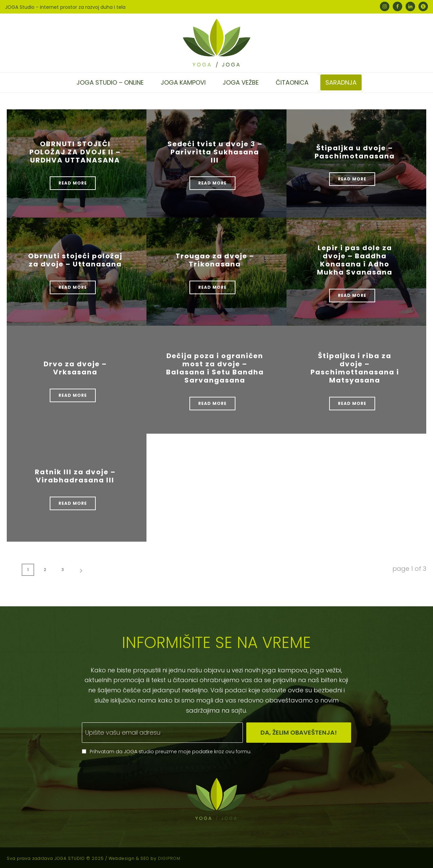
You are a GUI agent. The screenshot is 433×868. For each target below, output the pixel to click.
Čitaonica (292, 82)
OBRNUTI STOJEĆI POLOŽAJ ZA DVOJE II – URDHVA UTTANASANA (75, 152)
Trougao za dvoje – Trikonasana (215, 260)
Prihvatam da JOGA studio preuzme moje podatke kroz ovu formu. (170, 752)
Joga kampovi (183, 82)
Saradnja (341, 82)
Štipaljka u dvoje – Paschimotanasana (355, 152)
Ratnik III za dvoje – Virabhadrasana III (75, 476)
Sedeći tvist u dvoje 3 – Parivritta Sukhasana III (215, 152)
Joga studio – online (110, 82)
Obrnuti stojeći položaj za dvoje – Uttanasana (75, 260)
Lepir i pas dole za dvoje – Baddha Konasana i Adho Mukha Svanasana (355, 260)
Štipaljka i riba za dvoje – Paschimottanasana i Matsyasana (355, 368)
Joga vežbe (241, 82)
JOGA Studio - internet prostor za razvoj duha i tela (65, 7)
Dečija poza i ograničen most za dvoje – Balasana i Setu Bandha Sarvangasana (215, 368)
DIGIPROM (169, 858)
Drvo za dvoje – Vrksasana (75, 368)
